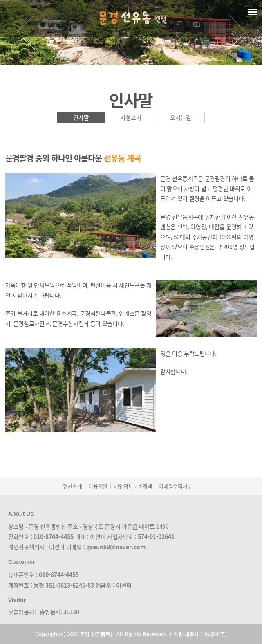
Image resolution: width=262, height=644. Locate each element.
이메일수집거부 (175, 486)
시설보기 (131, 117)
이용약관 (98, 486)
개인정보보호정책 (133, 486)
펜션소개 (73, 486)
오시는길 (181, 117)
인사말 (81, 117)
